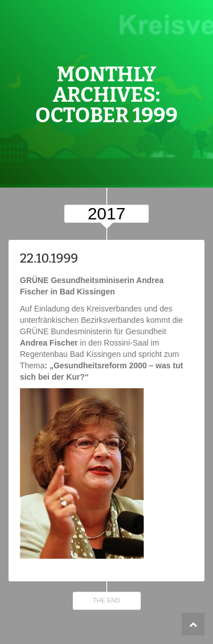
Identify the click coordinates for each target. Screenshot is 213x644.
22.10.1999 (49, 258)
